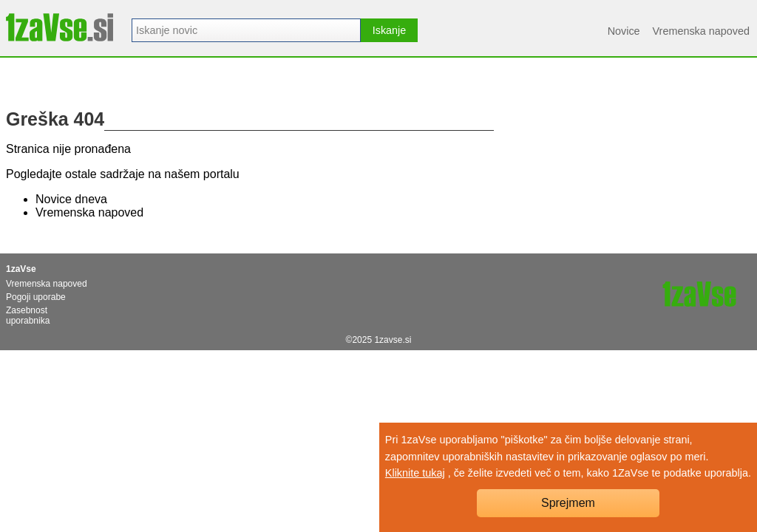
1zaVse (21, 269)
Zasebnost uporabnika (28, 316)
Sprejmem (568, 503)
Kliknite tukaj (415, 473)
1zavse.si (393, 340)
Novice (624, 31)
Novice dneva (71, 199)
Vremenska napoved (701, 31)
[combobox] (246, 30)
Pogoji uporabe (36, 297)
